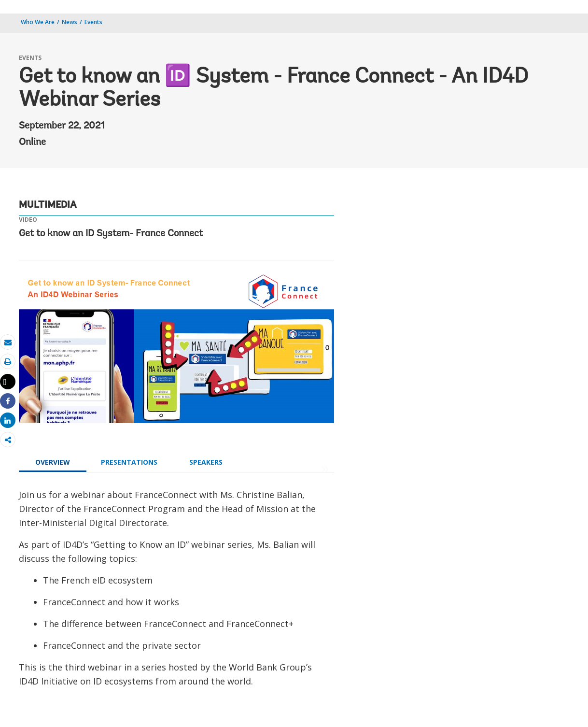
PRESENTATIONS (129, 462)
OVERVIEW (53, 462)
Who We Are (38, 22)
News (70, 22)
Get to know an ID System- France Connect (111, 234)
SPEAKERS (206, 462)
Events (93, 22)
